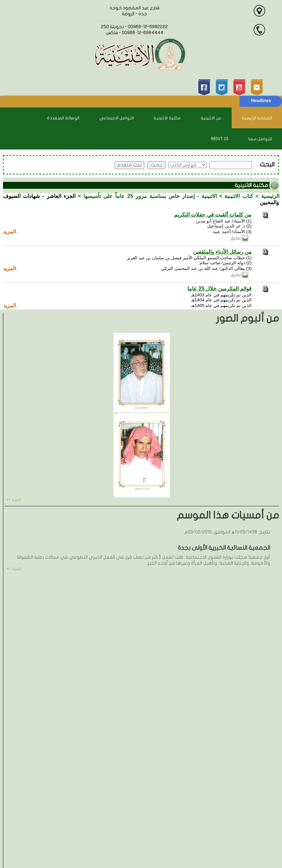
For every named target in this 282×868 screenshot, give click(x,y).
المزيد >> (14, 500)
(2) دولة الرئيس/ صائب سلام (226, 263)
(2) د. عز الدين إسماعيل (229, 226)
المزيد (9, 232)
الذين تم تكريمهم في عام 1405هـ (221, 306)
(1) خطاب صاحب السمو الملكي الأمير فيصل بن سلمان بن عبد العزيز (189, 258)
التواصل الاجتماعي (117, 118)
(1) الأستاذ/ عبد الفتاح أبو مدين (224, 221)
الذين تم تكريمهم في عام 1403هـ (221, 295)
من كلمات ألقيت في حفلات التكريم (213, 215)
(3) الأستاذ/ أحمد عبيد (232, 232)
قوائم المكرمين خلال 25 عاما (219, 289)
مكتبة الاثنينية (167, 118)
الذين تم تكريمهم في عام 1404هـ (221, 300)
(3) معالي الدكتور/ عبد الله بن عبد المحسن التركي (206, 268)
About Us (220, 139)
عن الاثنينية (211, 118)
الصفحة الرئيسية (257, 118)
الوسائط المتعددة (63, 118)
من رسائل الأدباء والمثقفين (222, 252)
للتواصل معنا (260, 139)
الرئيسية (270, 196)
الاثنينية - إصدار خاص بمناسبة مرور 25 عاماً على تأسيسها (150, 196)
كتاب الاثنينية (239, 196)
